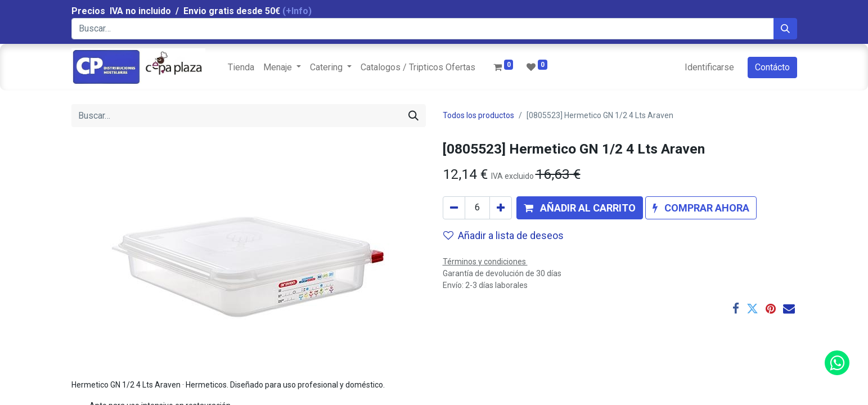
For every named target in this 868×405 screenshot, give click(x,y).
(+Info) (297, 11)
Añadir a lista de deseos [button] (503, 235)
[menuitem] (241, 67)
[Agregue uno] (501, 208)
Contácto (772, 67)
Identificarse (709, 67)
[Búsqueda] (785, 29)
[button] (580, 208)
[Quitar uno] (454, 208)
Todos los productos (478, 115)
